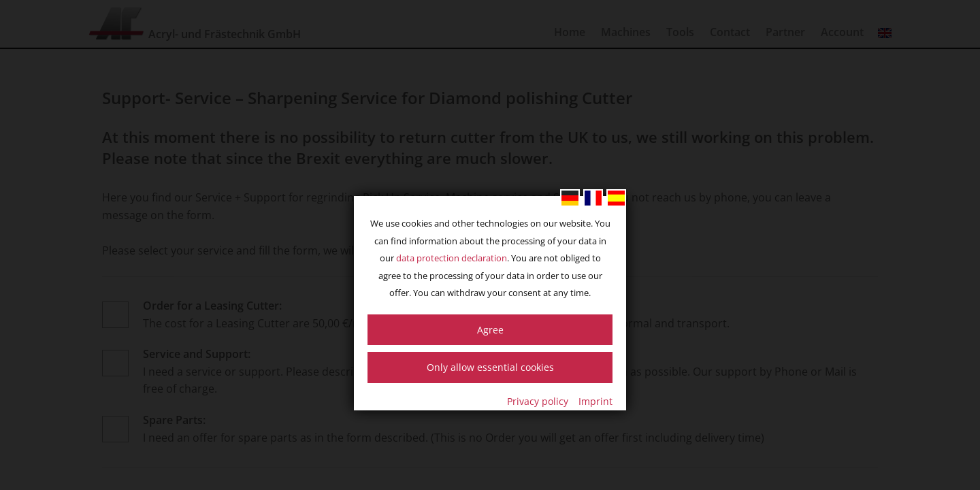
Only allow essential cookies (490, 367)
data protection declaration (452, 258)
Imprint (595, 401)
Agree (490, 330)
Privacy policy (538, 401)
